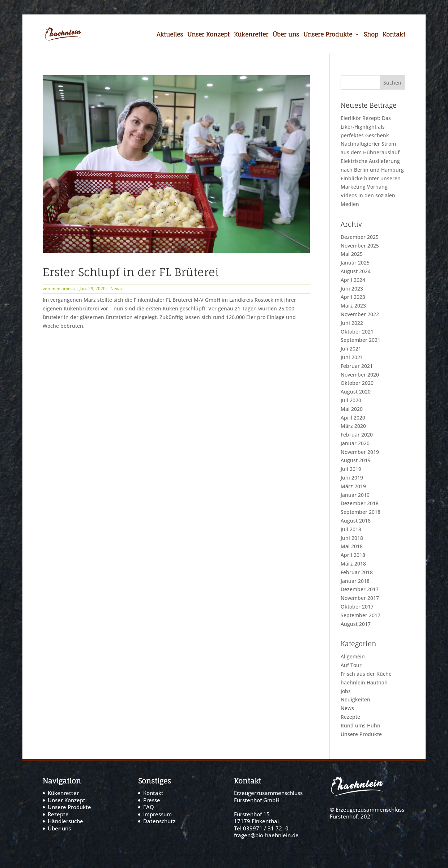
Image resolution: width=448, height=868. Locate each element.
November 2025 (360, 246)
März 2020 (353, 426)
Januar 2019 (355, 495)
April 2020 (353, 418)
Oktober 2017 (357, 607)
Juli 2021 (351, 349)
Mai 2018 (352, 546)
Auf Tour (351, 665)
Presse (152, 800)
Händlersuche (65, 821)
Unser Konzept (208, 35)
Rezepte (350, 717)
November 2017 (360, 598)
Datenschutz (159, 821)
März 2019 (353, 486)
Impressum (157, 814)
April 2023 (353, 297)
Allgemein (353, 656)
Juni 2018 (352, 538)
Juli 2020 (351, 400)
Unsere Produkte (328, 35)
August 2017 (356, 624)
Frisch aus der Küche (366, 674)
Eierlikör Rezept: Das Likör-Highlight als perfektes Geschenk (366, 127)
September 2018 (360, 512)
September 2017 (360, 615)
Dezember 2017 (360, 589)
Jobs (346, 691)
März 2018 (353, 564)
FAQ (149, 807)
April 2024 (353, 280)
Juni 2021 (352, 357)
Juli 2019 (351, 469)
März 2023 (353, 306)
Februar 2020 (357, 435)
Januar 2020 (355, 443)
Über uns (286, 35)
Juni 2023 (352, 289)
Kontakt (394, 35)
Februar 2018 (357, 572)
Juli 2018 (351, 529)
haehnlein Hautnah (364, 682)
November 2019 (360, 452)
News (116, 289)
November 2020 (360, 375)
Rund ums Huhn (360, 725)
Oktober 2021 (357, 332)
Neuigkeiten (355, 699)
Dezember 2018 (360, 503)
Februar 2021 (357, 366)
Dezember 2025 (360, 237)
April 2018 (353, 555)
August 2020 (356, 392)
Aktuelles (170, 35)
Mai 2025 (352, 254)
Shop (371, 35)
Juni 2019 (352, 478)
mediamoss (63, 289)
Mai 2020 (352, 409)
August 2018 (356, 521)
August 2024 (356, 271)
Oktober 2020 (357, 383)
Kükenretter (251, 35)
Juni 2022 (352, 323)
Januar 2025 (355, 263)
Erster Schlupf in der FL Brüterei (131, 272)
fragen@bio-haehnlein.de (266, 835)
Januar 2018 (355, 581)
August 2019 (356, 460)
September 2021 (360, 340)
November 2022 (360, 314)
